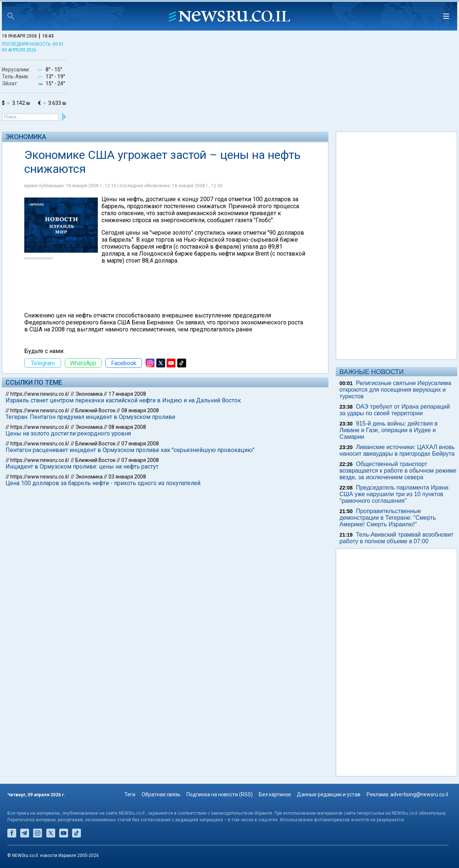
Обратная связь (161, 794)
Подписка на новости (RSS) (220, 794)
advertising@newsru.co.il (419, 794)
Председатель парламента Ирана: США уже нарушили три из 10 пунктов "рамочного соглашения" (395, 494)
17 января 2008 (127, 394)
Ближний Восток (95, 410)
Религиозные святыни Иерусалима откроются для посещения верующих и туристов (395, 390)
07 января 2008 (140, 444)
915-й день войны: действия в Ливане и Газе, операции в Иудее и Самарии (389, 430)
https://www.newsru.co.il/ (40, 394)
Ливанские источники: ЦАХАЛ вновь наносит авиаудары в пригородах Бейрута (397, 450)
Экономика (26, 137)
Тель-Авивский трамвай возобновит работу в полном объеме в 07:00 (396, 538)
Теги (130, 794)
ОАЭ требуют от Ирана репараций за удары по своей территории (395, 410)
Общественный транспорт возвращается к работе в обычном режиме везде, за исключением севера (398, 471)
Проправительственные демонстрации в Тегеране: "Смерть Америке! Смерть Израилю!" (388, 518)
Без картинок (275, 794)
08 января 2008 (140, 410)
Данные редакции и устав (329, 794)
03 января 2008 (127, 477)
